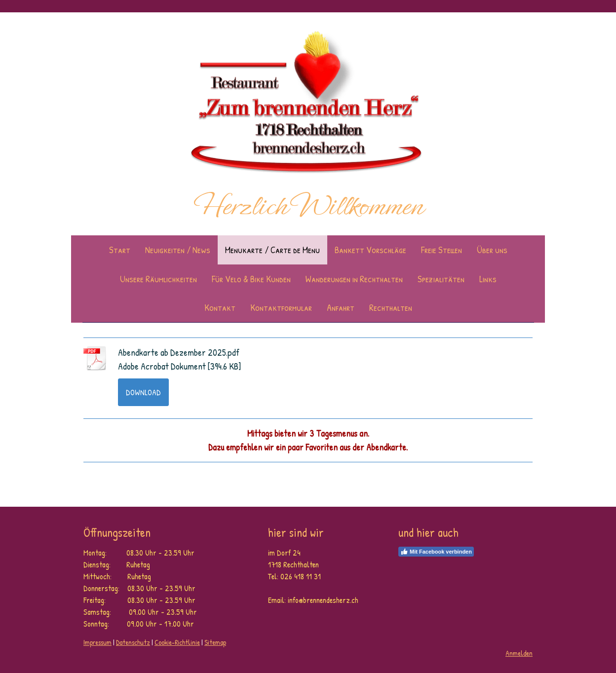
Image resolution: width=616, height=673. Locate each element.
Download (143, 392)
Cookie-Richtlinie (177, 642)
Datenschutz (133, 642)
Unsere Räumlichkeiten (158, 279)
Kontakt (220, 307)
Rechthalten (391, 307)
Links (488, 279)
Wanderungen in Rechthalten (354, 279)
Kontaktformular (281, 307)
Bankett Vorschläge (370, 250)
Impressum (97, 642)
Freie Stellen (442, 250)
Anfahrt (341, 307)
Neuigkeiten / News (178, 250)
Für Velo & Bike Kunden (251, 279)
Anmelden (519, 653)
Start (120, 250)
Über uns (492, 250)
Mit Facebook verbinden (436, 552)
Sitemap (215, 642)
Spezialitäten (441, 279)
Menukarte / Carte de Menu (272, 250)
